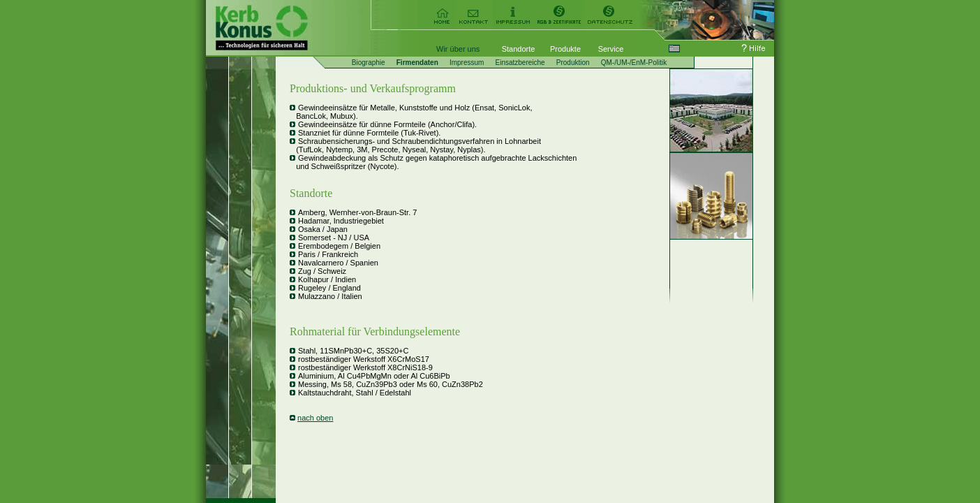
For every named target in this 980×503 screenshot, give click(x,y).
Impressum (467, 63)
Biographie (369, 63)
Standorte (519, 49)
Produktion (573, 63)
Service (611, 49)
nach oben (315, 418)
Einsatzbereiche (520, 63)
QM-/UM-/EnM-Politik (634, 63)
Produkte (565, 49)
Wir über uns (458, 49)
